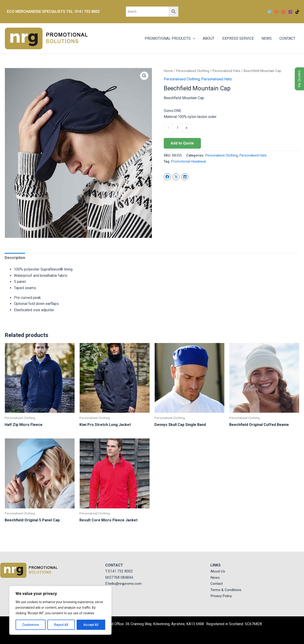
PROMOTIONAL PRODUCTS (171, 39)
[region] (60, 610)
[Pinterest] (283, 12)
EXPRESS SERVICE (239, 38)
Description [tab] (15, 258)
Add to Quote (182, 143)
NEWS (267, 38)
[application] (194, 39)
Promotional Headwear (189, 162)
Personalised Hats (226, 71)
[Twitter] (269, 12)
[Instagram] (290, 12)
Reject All (61, 625)
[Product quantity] (177, 128)
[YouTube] (276, 12)
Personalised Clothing (193, 71)
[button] (144, 76)
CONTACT (288, 38)
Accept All (91, 625)
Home (168, 71)
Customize (31, 625)
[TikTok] (297, 12)
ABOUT (210, 38)
